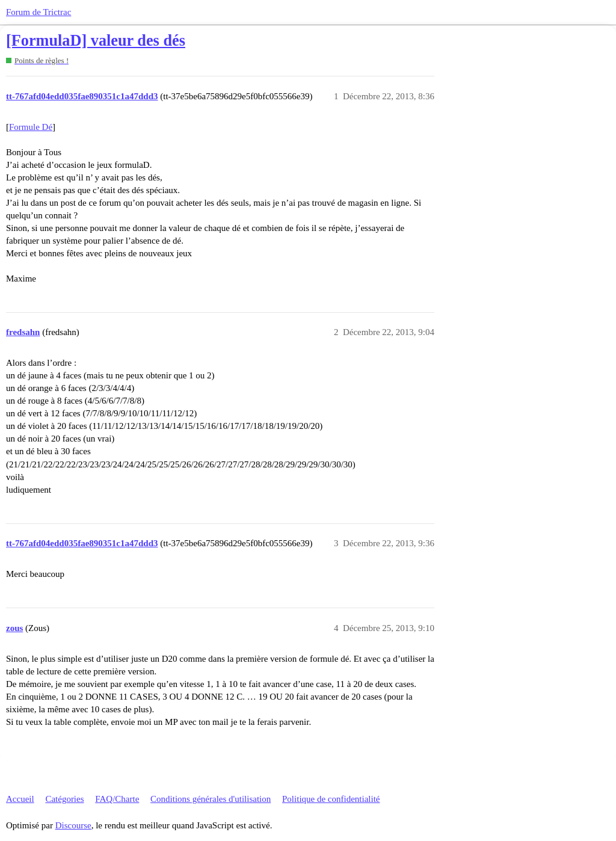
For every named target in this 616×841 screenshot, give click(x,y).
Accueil (20, 799)
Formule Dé (31, 127)
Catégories (64, 799)
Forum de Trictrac (38, 12)
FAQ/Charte (117, 799)
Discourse (73, 825)
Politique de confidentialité (331, 799)
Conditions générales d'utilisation (211, 799)
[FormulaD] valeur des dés (96, 41)
